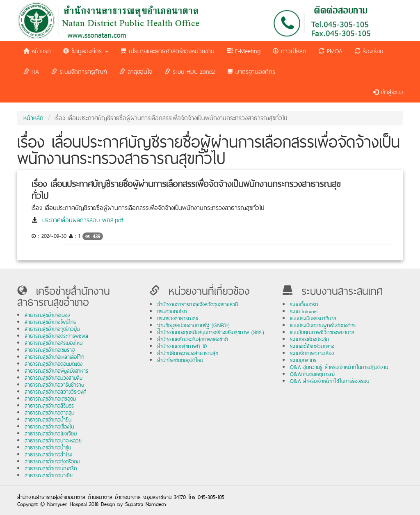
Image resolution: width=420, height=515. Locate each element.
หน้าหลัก (33, 118)
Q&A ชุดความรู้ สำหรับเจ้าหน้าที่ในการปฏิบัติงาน (339, 367)
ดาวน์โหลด (290, 51)
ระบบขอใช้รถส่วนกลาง (312, 346)
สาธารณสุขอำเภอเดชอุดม (50, 399)
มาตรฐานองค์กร (251, 72)
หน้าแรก (37, 51)
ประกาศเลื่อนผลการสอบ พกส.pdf (83, 220)
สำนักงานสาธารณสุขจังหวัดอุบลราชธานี (197, 304)
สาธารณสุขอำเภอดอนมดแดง (54, 364)
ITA (31, 72)
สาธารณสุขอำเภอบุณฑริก (51, 468)
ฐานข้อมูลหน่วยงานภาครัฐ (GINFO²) (193, 325)
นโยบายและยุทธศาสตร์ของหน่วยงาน (168, 51)
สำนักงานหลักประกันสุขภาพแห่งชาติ (192, 339)
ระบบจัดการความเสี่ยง (312, 353)
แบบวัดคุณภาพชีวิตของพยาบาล (322, 332)
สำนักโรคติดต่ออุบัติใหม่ (180, 360)
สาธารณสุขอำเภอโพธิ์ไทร (50, 322)
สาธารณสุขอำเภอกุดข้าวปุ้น (52, 329)
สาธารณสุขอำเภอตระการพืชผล (56, 336)
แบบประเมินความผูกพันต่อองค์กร (323, 325)
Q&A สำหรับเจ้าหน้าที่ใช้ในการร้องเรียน (330, 381)
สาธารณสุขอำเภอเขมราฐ (50, 350)
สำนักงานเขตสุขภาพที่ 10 (182, 346)
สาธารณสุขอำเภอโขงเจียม (51, 434)
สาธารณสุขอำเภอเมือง (47, 315)
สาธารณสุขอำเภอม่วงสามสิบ (54, 378)
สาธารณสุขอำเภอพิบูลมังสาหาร (56, 371)
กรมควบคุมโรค (172, 311)
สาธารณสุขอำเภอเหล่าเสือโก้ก (54, 357)
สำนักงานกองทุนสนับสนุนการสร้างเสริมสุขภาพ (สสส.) (211, 332)
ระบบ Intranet (304, 311)
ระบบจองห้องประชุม (309, 339)
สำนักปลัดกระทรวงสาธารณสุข (187, 353)
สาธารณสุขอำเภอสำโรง (48, 455)
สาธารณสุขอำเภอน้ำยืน (48, 420)
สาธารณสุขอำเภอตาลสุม (49, 413)
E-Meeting (244, 51)
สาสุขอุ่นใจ (136, 72)
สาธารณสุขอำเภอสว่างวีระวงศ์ (55, 392)
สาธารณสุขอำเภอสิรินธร (49, 406)
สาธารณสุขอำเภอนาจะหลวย (53, 441)
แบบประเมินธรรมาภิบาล (313, 318)
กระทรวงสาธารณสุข (178, 318)
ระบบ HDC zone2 (190, 72)
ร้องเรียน (369, 51)
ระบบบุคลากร (303, 360)
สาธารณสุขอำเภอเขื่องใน (49, 427)
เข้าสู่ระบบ (388, 92)
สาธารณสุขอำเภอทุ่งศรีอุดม (52, 461)
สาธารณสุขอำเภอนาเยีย (49, 475)
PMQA (331, 51)
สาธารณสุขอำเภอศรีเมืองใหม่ (54, 343)
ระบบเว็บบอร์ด (304, 304)
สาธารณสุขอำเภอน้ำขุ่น (48, 448)
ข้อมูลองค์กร (86, 51)
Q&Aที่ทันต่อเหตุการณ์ (312, 374)
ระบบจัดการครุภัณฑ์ (79, 72)
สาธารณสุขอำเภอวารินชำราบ (54, 385)
